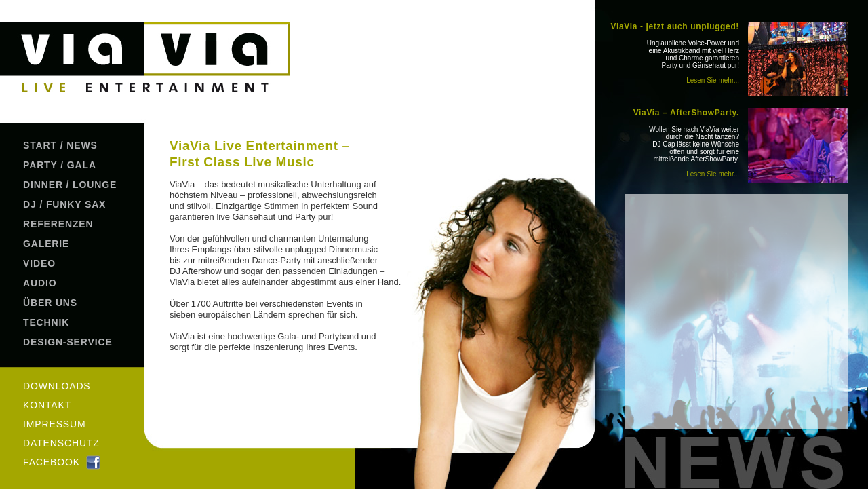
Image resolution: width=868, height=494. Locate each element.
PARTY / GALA (60, 165)
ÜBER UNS (50, 303)
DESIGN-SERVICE (68, 342)
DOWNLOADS (57, 386)
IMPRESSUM (55, 424)
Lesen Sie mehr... (713, 80)
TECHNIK (46, 322)
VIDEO (39, 263)
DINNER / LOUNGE (70, 185)
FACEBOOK (52, 462)
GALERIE (46, 244)
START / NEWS (60, 145)
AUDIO (40, 283)
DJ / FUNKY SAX (64, 204)
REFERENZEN (58, 224)
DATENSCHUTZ (61, 443)
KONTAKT (47, 405)
